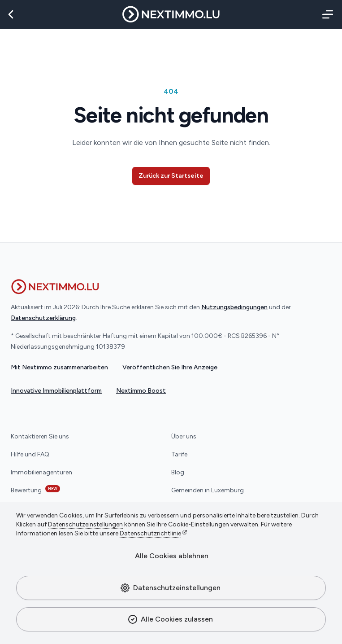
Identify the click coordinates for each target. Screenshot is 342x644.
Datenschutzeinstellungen (170, 588)
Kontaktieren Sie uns (40, 436)
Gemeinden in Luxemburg (208, 490)
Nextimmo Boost (141, 391)
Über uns (184, 436)
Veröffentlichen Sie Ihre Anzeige (170, 367)
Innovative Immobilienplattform (56, 391)
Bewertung (35, 490)
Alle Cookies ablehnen (172, 556)
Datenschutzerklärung (43, 318)
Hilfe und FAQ (30, 454)
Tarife (179, 454)
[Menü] (326, 14)
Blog (178, 472)
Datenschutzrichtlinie (150, 533)
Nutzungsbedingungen (234, 307)
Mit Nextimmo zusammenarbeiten (59, 367)
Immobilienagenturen (41, 472)
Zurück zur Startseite (171, 176)
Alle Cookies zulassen (170, 619)
